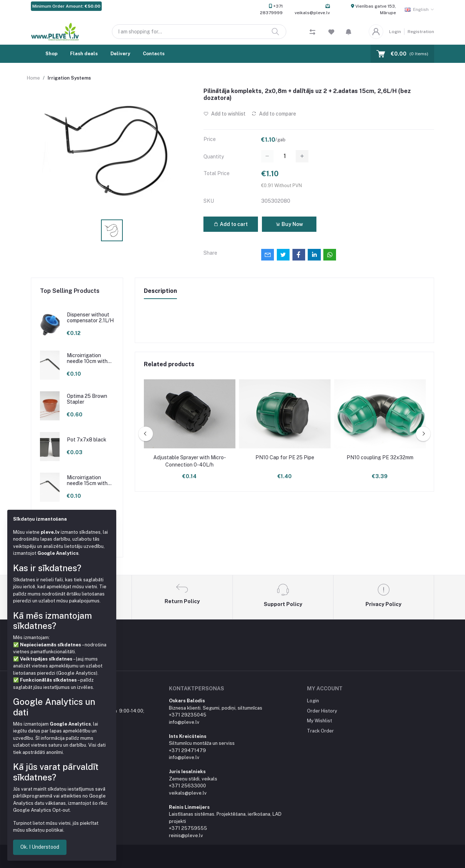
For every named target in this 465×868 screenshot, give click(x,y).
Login (395, 32)
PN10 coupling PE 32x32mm (380, 457)
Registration (421, 32)
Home (33, 78)
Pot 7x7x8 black (87, 440)
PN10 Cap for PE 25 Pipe (285, 457)
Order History (322, 711)
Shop (51, 54)
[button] (349, 32)
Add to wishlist (225, 114)
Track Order (320, 731)
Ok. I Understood (40, 847)
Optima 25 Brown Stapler (87, 399)
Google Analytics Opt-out (41, 810)
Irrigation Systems (69, 78)
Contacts (154, 54)
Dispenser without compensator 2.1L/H (90, 318)
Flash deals (84, 54)
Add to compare (274, 114)
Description (160, 291)
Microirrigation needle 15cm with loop (87, 481)
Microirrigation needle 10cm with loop (87, 359)
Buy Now (289, 224)
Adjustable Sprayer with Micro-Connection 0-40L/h (190, 461)
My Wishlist (320, 721)
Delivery (120, 54)
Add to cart (231, 224)
